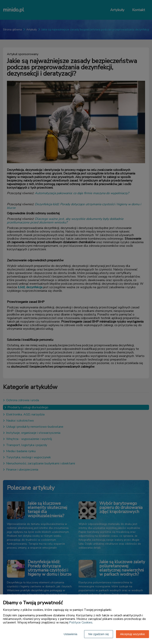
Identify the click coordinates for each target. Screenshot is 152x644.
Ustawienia (70, 634)
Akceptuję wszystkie (133, 634)
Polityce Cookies (81, 622)
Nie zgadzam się (99, 634)
